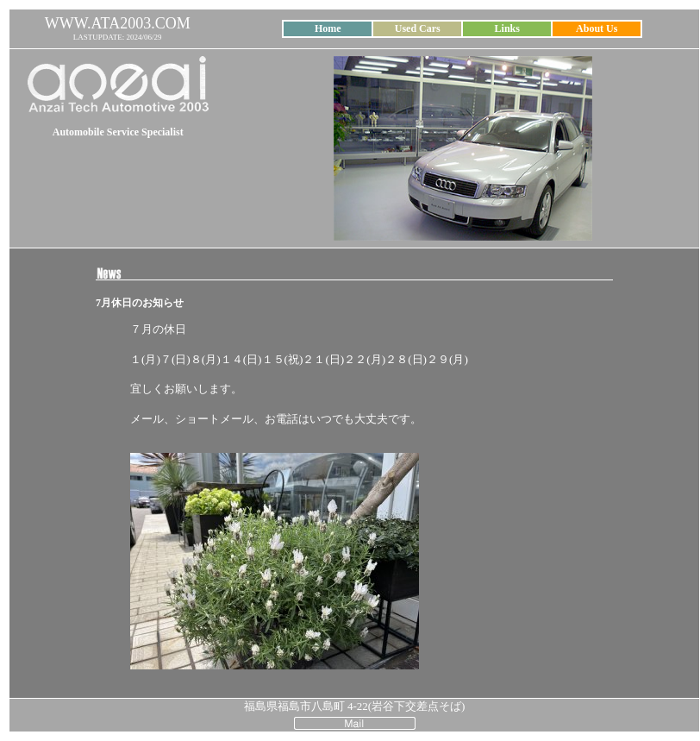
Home (328, 28)
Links (507, 28)
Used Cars (418, 28)
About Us (597, 28)
